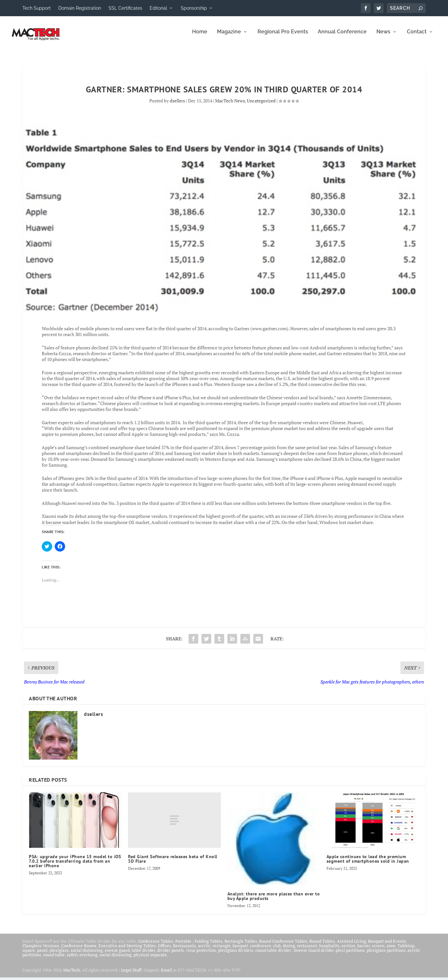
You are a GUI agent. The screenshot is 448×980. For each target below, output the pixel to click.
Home (200, 36)
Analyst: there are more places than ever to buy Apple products (274, 901)
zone (391, 950)
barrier (364, 950)
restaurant (307, 950)
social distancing (87, 955)
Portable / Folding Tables (199, 946)
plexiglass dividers (236, 955)
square (29, 955)
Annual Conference (342, 36)
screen (378, 950)
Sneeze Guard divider (314, 955)
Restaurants (184, 950)
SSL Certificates (125, 8)
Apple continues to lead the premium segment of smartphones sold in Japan (368, 863)
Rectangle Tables (241, 946)
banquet (240, 950)
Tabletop (406, 950)
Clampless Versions (41, 950)
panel (42, 955)
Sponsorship (194, 8)
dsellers (177, 105)
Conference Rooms (79, 950)
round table (54, 959)
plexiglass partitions (386, 955)
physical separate (150, 959)
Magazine (229, 36)
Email (167, 974)
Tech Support (37, 8)
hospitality (329, 950)
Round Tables (322, 946)
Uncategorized (261, 105)
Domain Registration (80, 8)
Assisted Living (351, 946)
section (348, 950)
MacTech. (72, 974)
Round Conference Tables (283, 946)
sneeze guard (117, 955)
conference (261, 950)
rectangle (222, 950)
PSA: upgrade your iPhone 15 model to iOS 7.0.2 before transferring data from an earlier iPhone (75, 866)
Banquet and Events (387, 946)
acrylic (204, 950)
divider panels (171, 955)
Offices (164, 950)
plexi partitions (350, 955)
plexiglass (59, 955)
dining (289, 950)
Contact (417, 36)
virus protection (201, 955)
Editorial (158, 8)
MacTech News (230, 105)
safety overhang (82, 959)
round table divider (274, 955)
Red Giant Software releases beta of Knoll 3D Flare (173, 863)
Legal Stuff (131, 974)
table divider (143, 955)
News (383, 36)
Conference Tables (156, 946)
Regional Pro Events (283, 36)
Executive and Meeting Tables (127, 950)
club (277, 950)
